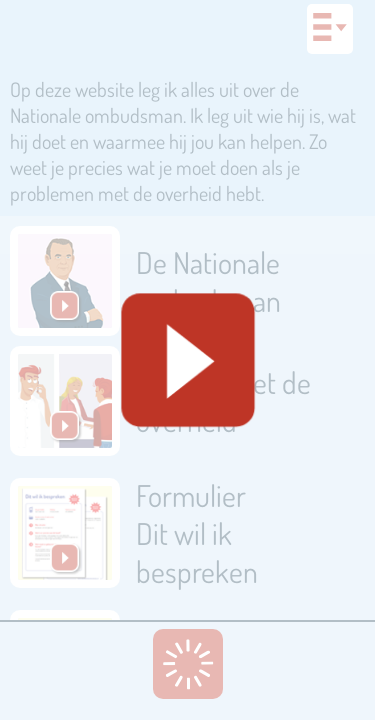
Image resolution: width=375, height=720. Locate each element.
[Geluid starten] (187, 360)
